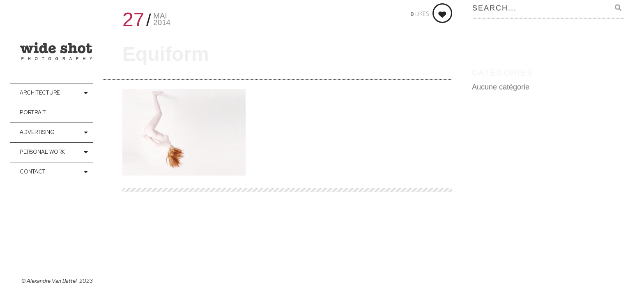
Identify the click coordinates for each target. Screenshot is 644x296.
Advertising (37, 132)
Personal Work (42, 152)
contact (33, 172)
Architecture (40, 93)
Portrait (33, 112)
